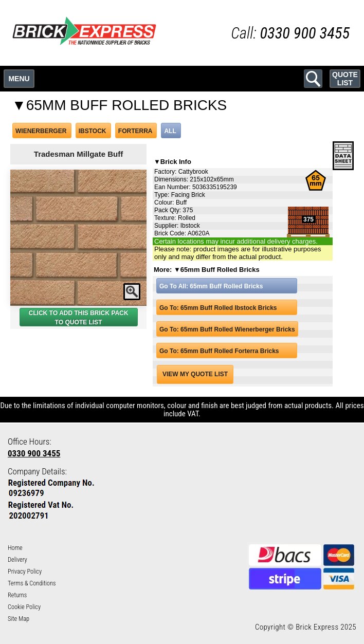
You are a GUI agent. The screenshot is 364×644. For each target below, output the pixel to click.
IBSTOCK (93, 131)
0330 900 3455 (34, 453)
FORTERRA (135, 131)
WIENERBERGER (41, 131)
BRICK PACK (109, 313)
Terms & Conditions (32, 583)
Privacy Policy (25, 572)
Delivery (17, 560)
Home (15, 548)
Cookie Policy (24, 607)
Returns (17, 595)
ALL (170, 131)
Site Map (19, 619)
